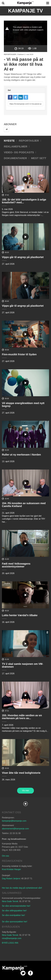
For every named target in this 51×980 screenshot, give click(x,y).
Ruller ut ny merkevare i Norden (21, 455)
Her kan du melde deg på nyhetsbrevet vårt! (22, 888)
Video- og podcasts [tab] (19, 152)
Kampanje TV (25, 11)
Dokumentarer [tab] (15, 158)
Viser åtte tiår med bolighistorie (21, 773)
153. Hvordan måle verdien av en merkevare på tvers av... (22, 717)
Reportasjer (10, 54)
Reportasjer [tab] (29, 141)
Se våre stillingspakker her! (15, 911)
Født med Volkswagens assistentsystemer (16, 565)
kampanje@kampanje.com (14, 821)
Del (9, 90)
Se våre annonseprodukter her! (16, 906)
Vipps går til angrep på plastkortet (23, 257)
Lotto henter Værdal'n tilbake (20, 615)
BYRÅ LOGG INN (10, 943)
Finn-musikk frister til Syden (19, 354)
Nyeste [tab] (9, 141)
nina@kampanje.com (12, 938)
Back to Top (25, 804)
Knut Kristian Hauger (11, 869)
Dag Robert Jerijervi (11, 879)
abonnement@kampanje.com (15, 829)
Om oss (5, 856)
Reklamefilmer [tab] (16, 146)
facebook (30, 973)
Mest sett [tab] (39, 158)
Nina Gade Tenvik (10, 901)
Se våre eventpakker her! (13, 915)
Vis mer (25, 790)
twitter (23, 973)
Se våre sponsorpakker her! (15, 922)
